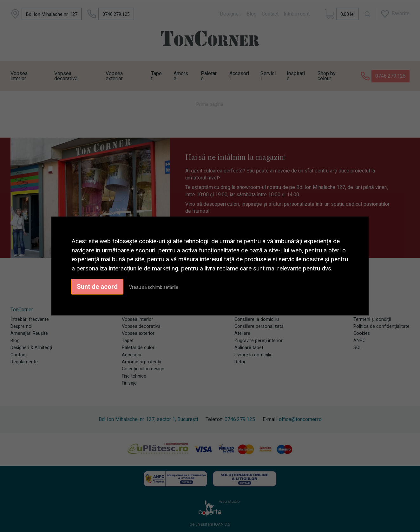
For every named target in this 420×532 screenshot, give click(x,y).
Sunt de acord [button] (97, 287)
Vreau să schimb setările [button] (154, 287)
